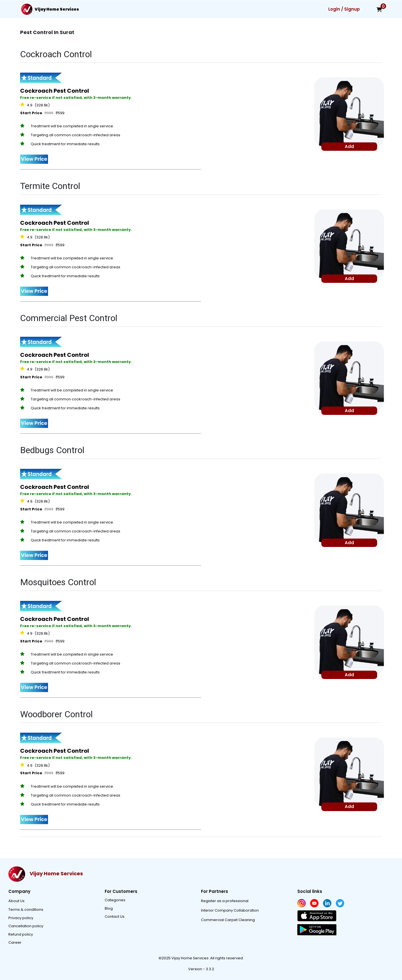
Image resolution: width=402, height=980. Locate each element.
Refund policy (21, 934)
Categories (115, 900)
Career (15, 942)
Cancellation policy (26, 926)
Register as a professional (225, 901)
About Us (16, 901)
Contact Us (115, 916)
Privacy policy (21, 918)
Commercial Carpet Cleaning (228, 920)
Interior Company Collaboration (230, 910)
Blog (109, 908)
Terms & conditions (26, 910)
